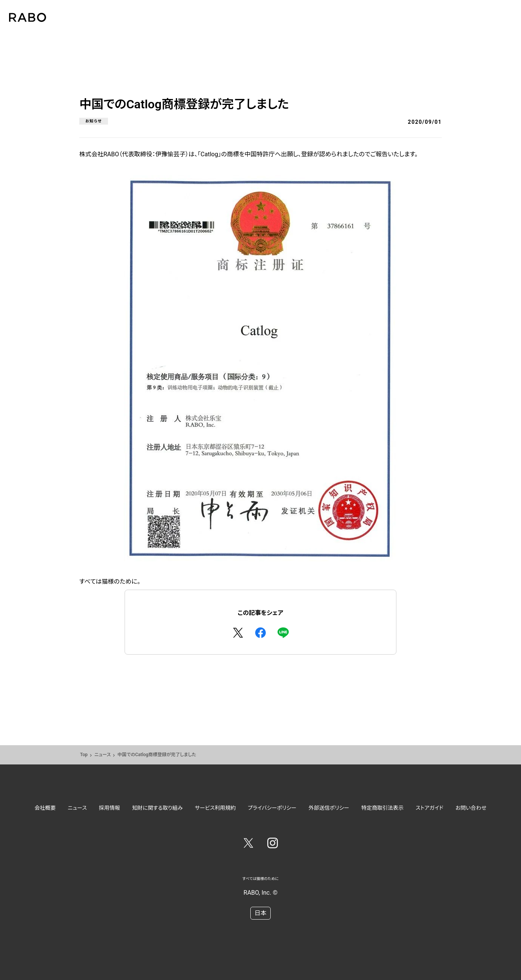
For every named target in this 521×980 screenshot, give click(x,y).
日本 (260, 913)
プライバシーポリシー (272, 808)
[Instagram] (273, 844)
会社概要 (45, 808)
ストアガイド (429, 808)
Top (84, 755)
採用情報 (109, 808)
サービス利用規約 (215, 808)
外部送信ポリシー (329, 808)
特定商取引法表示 (382, 808)
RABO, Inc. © (260, 893)
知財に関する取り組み (157, 808)
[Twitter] (248, 844)
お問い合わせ (471, 808)
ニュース (103, 755)
